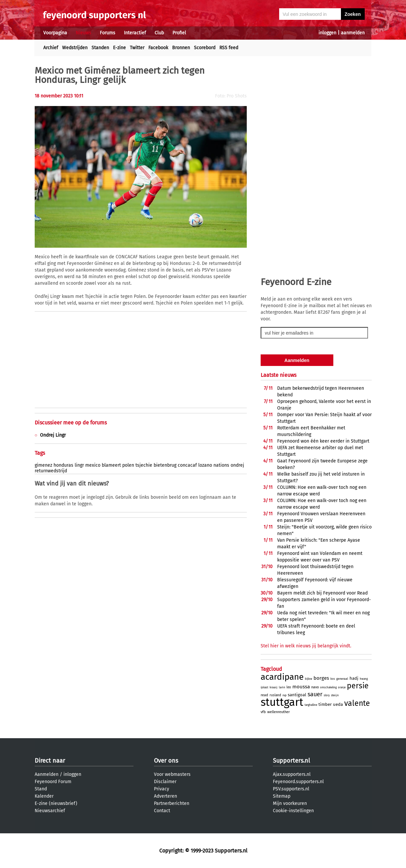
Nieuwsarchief (50, 811)
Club (159, 33)
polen (128, 465)
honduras (63, 465)
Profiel (179, 33)
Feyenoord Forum (53, 782)
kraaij (274, 687)
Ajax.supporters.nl (292, 774)
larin (282, 687)
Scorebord (205, 48)
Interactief (135, 33)
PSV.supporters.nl (291, 789)
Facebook (158, 48)
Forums (108, 33)
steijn (335, 695)
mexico (93, 465)
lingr (79, 465)
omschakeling (328, 687)
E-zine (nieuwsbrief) (56, 803)
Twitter (137, 48)
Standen (100, 48)
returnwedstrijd (51, 471)
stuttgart (282, 702)
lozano (205, 465)
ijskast (264, 687)
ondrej (237, 465)
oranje (342, 687)
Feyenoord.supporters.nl (298, 782)
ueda (338, 704)
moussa (301, 687)
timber (325, 704)
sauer (315, 694)
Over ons (166, 761)
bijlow (309, 679)
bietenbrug (165, 465)
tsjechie (144, 465)
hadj (354, 678)
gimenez (43, 465)
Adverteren (166, 796)
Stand (41, 789)
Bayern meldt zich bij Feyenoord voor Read (322, 593)
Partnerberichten (172, 803)
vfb (263, 712)
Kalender (44, 796)
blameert (111, 465)
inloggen (327, 33)
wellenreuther (278, 712)
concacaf (187, 465)
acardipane (282, 677)
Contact (162, 811)
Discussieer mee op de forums (71, 423)
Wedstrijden (75, 48)
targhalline (311, 705)
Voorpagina (55, 33)
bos (333, 679)
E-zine (119, 48)
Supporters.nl (291, 761)
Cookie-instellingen (293, 811)
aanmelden (353, 33)
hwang (364, 679)
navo (315, 687)
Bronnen (181, 48)
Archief (51, 48)
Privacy (162, 789)
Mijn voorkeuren (290, 803)
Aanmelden (47, 774)
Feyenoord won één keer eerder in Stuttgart (323, 441)
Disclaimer (165, 782)
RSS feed (229, 48)
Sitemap (282, 796)
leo (289, 687)
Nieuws (83, 33)
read (264, 695)
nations (221, 465)
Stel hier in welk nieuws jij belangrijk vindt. (306, 646)
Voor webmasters (172, 774)
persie (358, 686)
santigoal (297, 695)
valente (357, 703)
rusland (275, 695)
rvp (284, 695)
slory (327, 695)
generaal (342, 679)
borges (321, 678)
